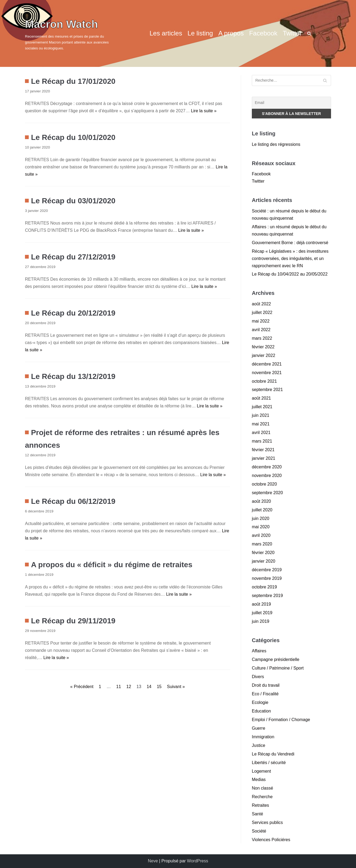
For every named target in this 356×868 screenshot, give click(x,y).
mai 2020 (261, 527)
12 (129, 687)
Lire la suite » (204, 111)
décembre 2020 (267, 467)
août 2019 (261, 604)
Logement (261, 771)
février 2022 (263, 347)
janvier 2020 (264, 561)
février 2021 (263, 450)
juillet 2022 (262, 312)
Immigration (263, 737)
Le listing (200, 33)
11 (119, 687)
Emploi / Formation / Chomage (281, 720)
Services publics (267, 822)
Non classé (262, 788)
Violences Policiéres (271, 840)
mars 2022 (262, 338)
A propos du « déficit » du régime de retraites (112, 565)
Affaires (259, 651)
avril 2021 (261, 433)
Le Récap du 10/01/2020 (73, 137)
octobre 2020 (264, 484)
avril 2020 (261, 535)
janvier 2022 (264, 355)
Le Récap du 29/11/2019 (73, 621)
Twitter (292, 33)
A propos (231, 33)
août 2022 (261, 304)
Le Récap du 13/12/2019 (73, 376)
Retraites (260, 805)
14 (149, 687)
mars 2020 (262, 544)
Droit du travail (266, 685)
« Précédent (82, 687)
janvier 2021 (264, 458)
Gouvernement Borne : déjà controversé (290, 243)
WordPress (197, 861)
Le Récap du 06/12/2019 (73, 501)
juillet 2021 (262, 407)
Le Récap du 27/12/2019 (73, 257)
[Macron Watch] (73, 33)
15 (159, 687)
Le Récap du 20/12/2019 (73, 313)
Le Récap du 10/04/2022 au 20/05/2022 (290, 274)
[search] (309, 33)
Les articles (166, 33)
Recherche (262, 797)
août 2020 (261, 501)
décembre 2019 (267, 570)
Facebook (263, 33)
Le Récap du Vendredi (273, 754)
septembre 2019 (267, 596)
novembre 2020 (267, 475)
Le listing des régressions (276, 144)
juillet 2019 (262, 613)
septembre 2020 (267, 493)
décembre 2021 (267, 364)
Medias (259, 780)
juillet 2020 (262, 510)
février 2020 (263, 553)
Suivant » (176, 687)
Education (261, 711)
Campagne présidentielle (276, 659)
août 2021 (261, 398)
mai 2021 (261, 424)
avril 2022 (261, 330)
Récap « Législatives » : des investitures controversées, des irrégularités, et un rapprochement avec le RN (290, 258)
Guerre (259, 728)
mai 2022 (261, 321)
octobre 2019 (264, 587)
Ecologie (260, 702)
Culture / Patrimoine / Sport (278, 668)
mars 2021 (262, 441)
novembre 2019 (267, 578)
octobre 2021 (264, 381)
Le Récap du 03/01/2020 (73, 201)
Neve (153, 861)
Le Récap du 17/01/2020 (73, 81)
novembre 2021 (267, 373)
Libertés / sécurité (269, 763)
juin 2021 (261, 415)
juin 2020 (261, 518)
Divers (258, 677)
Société (259, 831)
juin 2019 (261, 621)
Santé (257, 814)
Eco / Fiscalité (265, 694)
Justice (259, 745)
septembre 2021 (267, 390)
